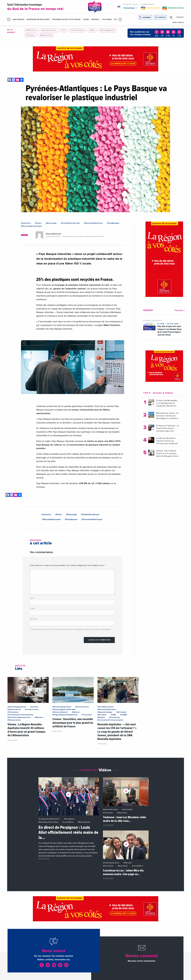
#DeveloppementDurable (64, 709)
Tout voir (180, 310)
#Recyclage (51, 223)
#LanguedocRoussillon (49, 819)
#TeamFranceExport (153, 321)
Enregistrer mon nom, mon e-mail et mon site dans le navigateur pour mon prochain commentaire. (72, 629)
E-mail (33, 608)
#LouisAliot (68, 822)
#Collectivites (32, 709)
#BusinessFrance (49, 30)
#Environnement (60, 712)
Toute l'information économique (44, 7)
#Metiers (39, 717)
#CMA (92, 30)
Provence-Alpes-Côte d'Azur (66, 20)
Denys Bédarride (53, 234)
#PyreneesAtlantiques (31, 226)
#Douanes (30, 35)
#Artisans (102, 715)
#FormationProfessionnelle (20, 715)
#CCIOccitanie (78, 30)
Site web (33, 619)
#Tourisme (87, 715)
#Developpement (107, 30)
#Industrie (26, 223)
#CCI (64, 30)
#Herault (128, 863)
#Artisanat (122, 712)
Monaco (95, 20)
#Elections (122, 813)
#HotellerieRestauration (19, 717)
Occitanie (107, 20)
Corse (86, 20)
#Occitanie (127, 810)
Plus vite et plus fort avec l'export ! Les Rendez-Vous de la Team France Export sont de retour (169, 330)
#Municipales (84, 822)
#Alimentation (14, 709)
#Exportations (46, 35)
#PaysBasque (113, 223)
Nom (32, 598)
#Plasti (38, 223)
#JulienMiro (138, 866)
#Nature (76, 712)
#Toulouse (108, 813)
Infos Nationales (16, 20)
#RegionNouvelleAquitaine (65, 715)
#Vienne (34, 707)
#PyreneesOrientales (48, 822)
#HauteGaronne (110, 810)
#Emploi (101, 717)
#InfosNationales (106, 707)
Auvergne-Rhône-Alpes (38, 20)
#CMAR (124, 715)
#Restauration (14, 720)
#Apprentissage (105, 712)
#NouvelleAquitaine (93, 223)
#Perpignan (69, 819)
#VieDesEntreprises (70, 223)
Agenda (147, 18)
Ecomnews (130, 8)
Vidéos (162, 18)
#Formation (13, 712)
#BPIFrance (31, 30)
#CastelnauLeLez (111, 863)
